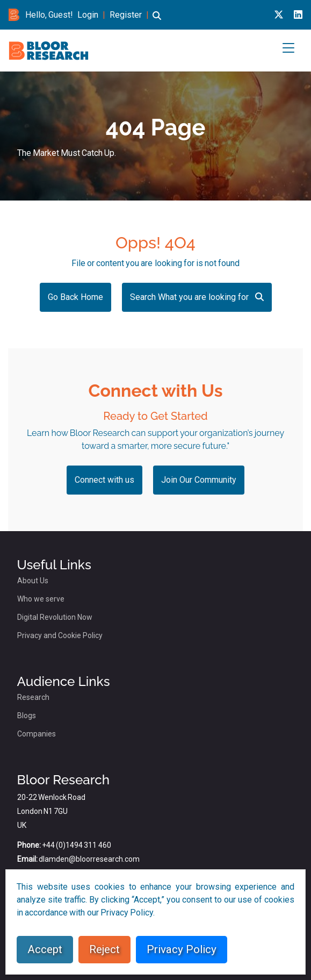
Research (33, 697)
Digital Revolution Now (55, 617)
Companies (37, 734)
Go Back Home (75, 297)
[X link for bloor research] (279, 15)
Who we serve (41, 599)
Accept (45, 949)
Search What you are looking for (197, 297)
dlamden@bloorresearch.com (89, 859)
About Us (33, 581)
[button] (157, 21)
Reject (104, 949)
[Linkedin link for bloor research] (298, 15)
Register (126, 15)
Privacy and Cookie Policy (60, 635)
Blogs (27, 716)
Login (88, 15)
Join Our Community (199, 480)
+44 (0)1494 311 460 (77, 845)
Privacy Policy (182, 949)
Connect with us (104, 480)
